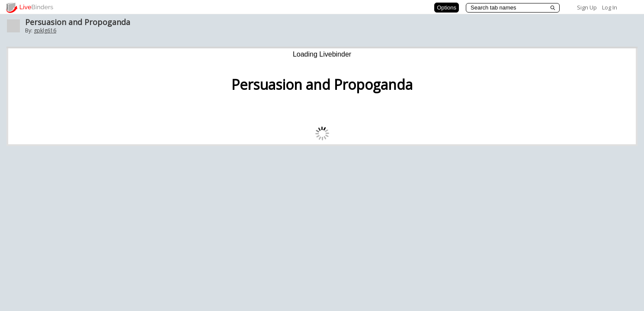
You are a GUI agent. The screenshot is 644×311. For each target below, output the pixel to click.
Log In (610, 7)
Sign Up (587, 7)
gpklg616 (45, 30)
